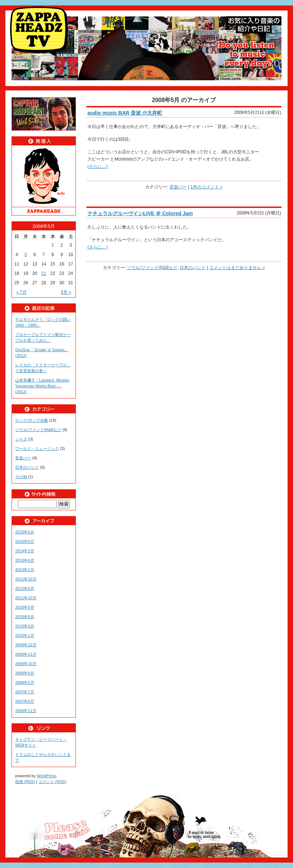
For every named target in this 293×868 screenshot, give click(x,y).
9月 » (66, 292)
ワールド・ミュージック (37, 448)
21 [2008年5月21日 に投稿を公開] (44, 273)
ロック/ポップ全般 (32, 420)
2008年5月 (25, 682)
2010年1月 (25, 635)
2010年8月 (25, 617)
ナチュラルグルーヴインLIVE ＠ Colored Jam (140, 213)
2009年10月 (26, 664)
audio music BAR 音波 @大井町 (125, 113)
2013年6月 (25, 560)
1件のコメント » (206, 187)
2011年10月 (26, 598)
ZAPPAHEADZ (44, 180)
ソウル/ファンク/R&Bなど (152, 268)
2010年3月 (25, 626)
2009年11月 (26, 654)
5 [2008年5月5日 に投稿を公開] (26, 255)
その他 (21, 477)
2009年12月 (26, 645)
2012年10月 (26, 579)
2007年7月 (25, 692)
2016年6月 (25, 541)
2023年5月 (25, 532)
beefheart (44, 114)
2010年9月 (25, 607)
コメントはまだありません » (237, 268)
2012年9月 (25, 588)
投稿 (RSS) (25, 782)
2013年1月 (25, 570)
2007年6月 (25, 701)
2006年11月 (26, 711)
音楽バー (178, 187)
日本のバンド (193, 268)
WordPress (47, 776)
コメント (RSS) (52, 782)
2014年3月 (25, 551)
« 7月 (21, 292)
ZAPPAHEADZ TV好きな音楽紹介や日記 (40, 31)
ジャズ (21, 439)
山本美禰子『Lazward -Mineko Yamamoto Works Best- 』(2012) (42, 386)
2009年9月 (25, 673)
